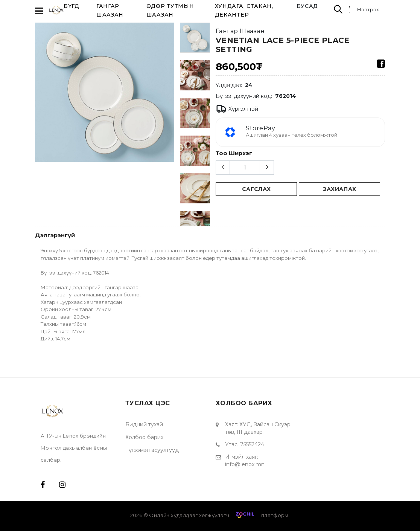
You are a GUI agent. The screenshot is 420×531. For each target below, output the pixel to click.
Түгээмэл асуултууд (152, 450)
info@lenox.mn (245, 464)
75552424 (252, 444)
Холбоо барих (144, 437)
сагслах (256, 189)
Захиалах (340, 189)
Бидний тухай (144, 424)
